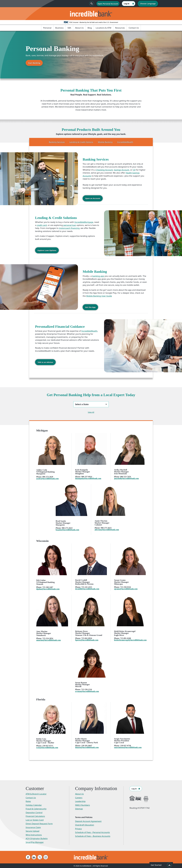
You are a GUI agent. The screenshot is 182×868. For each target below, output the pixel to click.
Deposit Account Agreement (88, 821)
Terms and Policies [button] (84, 817)
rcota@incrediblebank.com (47, 747)
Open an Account (93, 198)
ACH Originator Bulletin (37, 838)
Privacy (78, 828)
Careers (79, 797)
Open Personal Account (108, 4)
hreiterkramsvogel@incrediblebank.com (130, 640)
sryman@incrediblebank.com (87, 691)
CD (134, 170)
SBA (69, 28)
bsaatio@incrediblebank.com (67, 529)
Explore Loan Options (47, 250)
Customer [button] (35, 788)
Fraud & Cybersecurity (36, 808)
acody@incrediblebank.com (47, 478)
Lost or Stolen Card (35, 820)
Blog (90, 28)
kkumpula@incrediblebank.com (88, 478)
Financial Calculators (35, 816)
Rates (28, 801)
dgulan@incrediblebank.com (48, 589)
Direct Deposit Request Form (39, 823)
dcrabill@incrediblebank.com (87, 589)
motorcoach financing (69, 228)
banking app (98, 276)
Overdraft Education (85, 825)
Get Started (161, 865)
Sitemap (79, 808)
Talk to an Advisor (45, 362)
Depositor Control (34, 812)
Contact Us (134, 28)
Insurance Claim (33, 827)
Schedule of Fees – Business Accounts (93, 836)
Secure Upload (32, 831)
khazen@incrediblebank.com (87, 747)
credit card (42, 225)
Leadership (80, 801)
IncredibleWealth (125, 142)
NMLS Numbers (83, 805)
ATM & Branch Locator (36, 794)
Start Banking (34, 63)
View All (91, 412)
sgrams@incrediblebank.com (126, 589)
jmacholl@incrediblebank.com (126, 478)
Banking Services (57, 142)
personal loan (70, 225)
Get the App (90, 307)
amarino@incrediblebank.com (49, 640)
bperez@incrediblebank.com (87, 640)
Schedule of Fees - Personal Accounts (92, 832)
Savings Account (121, 170)
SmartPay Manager (35, 842)
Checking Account (104, 170)
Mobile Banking (105, 142)
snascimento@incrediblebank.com (128, 747)
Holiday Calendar (34, 805)
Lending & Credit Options (81, 142)
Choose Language (148, 4)
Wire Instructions (34, 835)
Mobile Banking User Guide (99, 296)
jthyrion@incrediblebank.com (107, 529)
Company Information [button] (96, 788)
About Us (79, 28)
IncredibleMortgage (84, 222)
